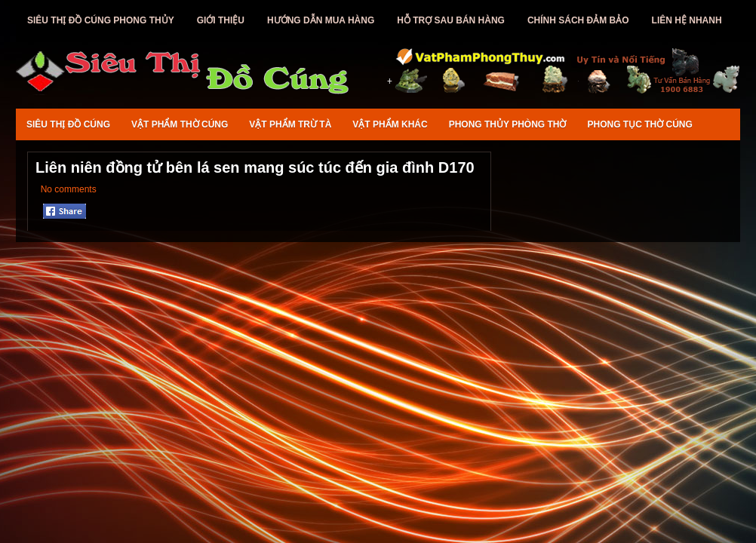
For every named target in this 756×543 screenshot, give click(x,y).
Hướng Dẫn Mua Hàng (321, 20)
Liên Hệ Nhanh (687, 20)
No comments (69, 189)
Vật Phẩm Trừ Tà (290, 124)
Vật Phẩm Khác (390, 124)
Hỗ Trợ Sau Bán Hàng (451, 20)
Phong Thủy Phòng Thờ (508, 124)
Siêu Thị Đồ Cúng (68, 124)
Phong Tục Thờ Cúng (640, 124)
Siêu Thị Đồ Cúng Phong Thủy (101, 20)
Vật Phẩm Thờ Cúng (180, 124)
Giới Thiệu (221, 20)
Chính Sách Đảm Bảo (578, 20)
